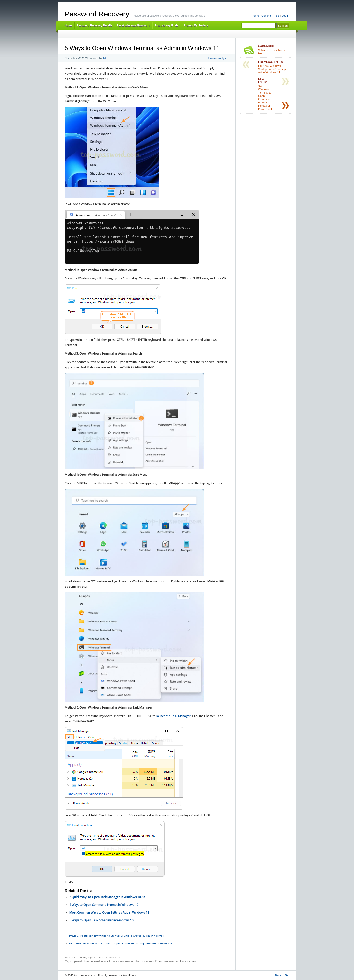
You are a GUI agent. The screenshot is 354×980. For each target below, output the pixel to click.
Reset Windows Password (134, 25)
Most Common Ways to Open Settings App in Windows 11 (109, 912)
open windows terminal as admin (92, 961)
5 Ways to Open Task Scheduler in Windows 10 (101, 920)
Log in (285, 16)
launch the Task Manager (173, 716)
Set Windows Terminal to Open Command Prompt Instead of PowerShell (121, 944)
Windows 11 (113, 958)
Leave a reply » (217, 58)
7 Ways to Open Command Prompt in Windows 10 (104, 905)
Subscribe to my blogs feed (274, 50)
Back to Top (282, 975)
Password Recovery (97, 14)
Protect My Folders (196, 25)
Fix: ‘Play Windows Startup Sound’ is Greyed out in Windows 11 (117, 936)
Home (255, 16)
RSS (276, 16)
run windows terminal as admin (177, 961)
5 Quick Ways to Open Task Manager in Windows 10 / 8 (107, 897)
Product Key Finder (167, 25)
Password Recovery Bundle (94, 25)
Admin (106, 58)
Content (266, 16)
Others (82, 958)
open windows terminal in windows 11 (135, 961)
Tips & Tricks (96, 958)
